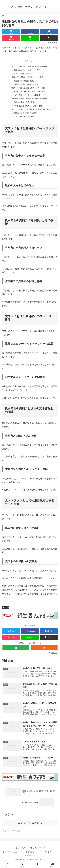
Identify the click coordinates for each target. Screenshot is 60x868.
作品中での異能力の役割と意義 (26, 86)
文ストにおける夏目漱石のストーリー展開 (28, 90)
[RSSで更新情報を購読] (44, 651)
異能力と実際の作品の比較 (24, 105)
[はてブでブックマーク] (49, 32)
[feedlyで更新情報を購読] (16, 651)
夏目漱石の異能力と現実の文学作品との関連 (29, 101)
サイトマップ (30, 860)
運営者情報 (30, 857)
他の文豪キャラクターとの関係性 (27, 97)
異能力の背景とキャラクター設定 (27, 70)
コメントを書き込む (30, 828)
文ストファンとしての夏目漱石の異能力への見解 (31, 112)
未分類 (6, 612)
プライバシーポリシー (11, 857)
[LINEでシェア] (30, 38)
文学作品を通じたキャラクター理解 (28, 109)
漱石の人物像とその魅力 (23, 74)
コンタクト (49, 857)
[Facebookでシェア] (30, 32)
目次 (27, 61)
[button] (49, 38)
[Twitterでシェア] (11, 32)
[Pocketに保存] (11, 38)
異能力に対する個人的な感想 (25, 116)
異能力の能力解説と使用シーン (26, 82)
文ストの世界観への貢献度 (24, 120)
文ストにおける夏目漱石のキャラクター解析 (29, 67)
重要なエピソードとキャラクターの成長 (30, 93)
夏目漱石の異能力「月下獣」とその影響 (27, 78)
